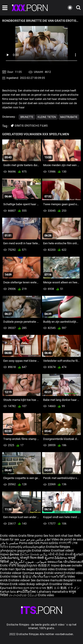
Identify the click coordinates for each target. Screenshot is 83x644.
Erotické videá (73, 573)
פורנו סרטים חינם (35, 588)
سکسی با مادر (9, 543)
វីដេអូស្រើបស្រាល (28, 565)
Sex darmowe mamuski (47, 580)
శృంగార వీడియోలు (56, 558)
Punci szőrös (49, 543)
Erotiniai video (65, 569)
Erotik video (18, 584)
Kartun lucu (8, 592)
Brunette (27, 117)
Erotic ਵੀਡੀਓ (9, 565)
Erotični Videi (9, 576)
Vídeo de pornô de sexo (67, 539)
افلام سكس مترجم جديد (35, 539)
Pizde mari (7, 569)
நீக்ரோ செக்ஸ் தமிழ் (34, 554)
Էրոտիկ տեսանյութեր (28, 547)
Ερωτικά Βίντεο (12, 588)
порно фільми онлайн (67, 565)
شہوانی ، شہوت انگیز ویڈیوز (28, 562)
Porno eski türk (29, 543)
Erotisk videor (41, 551)
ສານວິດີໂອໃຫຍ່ (27, 592)
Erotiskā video (46, 569)
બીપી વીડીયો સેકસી (60, 554)
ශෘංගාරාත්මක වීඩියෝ (23, 595)
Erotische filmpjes (58, 547)
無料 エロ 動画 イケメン (63, 588)
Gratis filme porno (30, 536)
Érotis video (46, 595)
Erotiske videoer (11, 573)
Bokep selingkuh (38, 584)
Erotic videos (9, 536)
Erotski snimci (54, 573)
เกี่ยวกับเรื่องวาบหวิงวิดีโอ (50, 576)
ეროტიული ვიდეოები (16, 551)
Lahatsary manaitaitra (53, 592)
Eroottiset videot (62, 551)
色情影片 (44, 565)
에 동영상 (25, 576)
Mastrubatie (69, 117)
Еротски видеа (33, 573)
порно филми (10, 554)
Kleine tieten (47, 117)
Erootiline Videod (61, 584)
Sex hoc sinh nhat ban (58, 536)
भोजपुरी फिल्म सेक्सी (32, 558)
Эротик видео (25, 569)
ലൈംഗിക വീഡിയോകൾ (65, 562)
